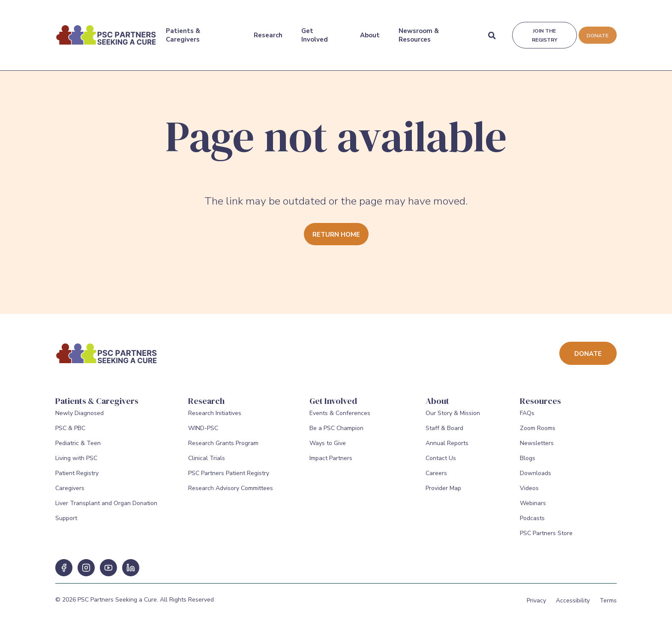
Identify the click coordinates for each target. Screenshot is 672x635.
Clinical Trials (207, 465)
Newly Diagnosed (79, 420)
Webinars (533, 510)
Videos (529, 495)
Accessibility (573, 607)
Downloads (535, 480)
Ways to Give (328, 450)
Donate (597, 30)
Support (66, 525)
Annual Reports (447, 450)
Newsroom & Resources (418, 30)
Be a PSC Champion (336, 435)
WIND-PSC (203, 435)
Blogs (528, 465)
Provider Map (443, 495)
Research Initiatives (215, 420)
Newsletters (537, 450)
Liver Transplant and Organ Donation (106, 510)
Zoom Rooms (538, 435)
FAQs (527, 420)
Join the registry (543, 30)
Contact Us (441, 465)
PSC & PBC (70, 435)
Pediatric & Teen (78, 450)
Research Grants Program (223, 450)
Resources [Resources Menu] (540, 401)
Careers (436, 480)
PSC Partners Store (546, 540)
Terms (608, 607)
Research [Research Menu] (268, 30)
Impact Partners (331, 465)
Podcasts (532, 525)
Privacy (536, 607)
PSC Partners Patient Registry (229, 480)
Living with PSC (76, 465)
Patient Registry (77, 480)
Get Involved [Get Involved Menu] (314, 30)
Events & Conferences (340, 420)
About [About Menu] (369, 30)
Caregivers (70, 495)
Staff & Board (444, 435)
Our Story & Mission (453, 420)
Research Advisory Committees (231, 495)
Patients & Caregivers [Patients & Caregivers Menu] (183, 30)
